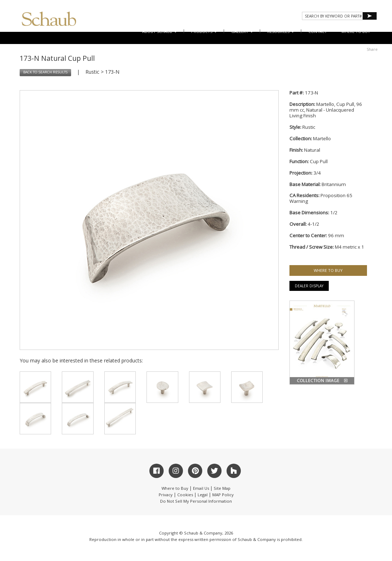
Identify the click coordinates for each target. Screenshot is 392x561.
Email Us (201, 488)
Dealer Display (309, 286)
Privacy (166, 495)
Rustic (92, 72)
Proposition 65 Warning (321, 198)
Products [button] (204, 31)
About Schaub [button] (160, 31)
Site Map (222, 488)
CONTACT (318, 31)
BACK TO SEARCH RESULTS (45, 72)
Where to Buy (175, 488)
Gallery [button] (242, 31)
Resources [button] (281, 31)
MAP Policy (223, 495)
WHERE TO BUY (356, 31)
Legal (203, 495)
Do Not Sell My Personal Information (196, 501)
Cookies (185, 495)
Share (372, 49)
